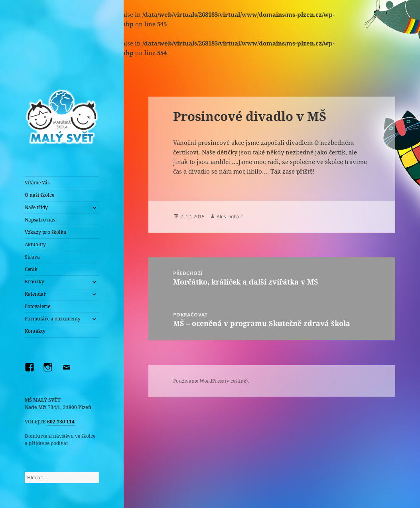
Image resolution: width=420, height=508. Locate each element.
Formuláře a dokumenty (53, 319)
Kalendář (35, 294)
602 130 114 (61, 422)
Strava (32, 257)
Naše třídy (36, 207)
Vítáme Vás (37, 183)
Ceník (31, 269)
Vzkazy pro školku (46, 232)
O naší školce (39, 195)
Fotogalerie (37, 306)
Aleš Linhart (230, 216)
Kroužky (35, 282)
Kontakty (35, 331)
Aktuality (35, 244)
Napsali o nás (40, 220)
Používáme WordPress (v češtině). (211, 381)
